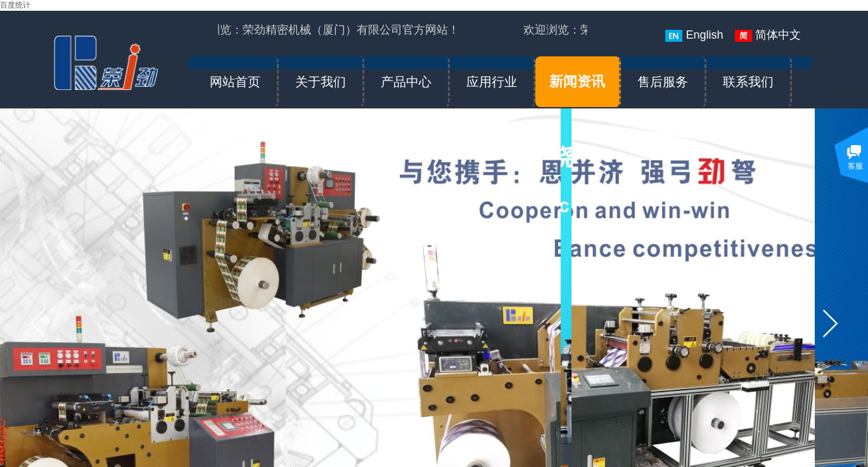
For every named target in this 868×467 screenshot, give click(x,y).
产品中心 (406, 82)
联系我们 (748, 82)
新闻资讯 (577, 81)
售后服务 (663, 82)
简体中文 (768, 35)
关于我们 (321, 82)
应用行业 (492, 82)
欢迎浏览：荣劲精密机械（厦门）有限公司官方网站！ (324, 30)
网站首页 (235, 82)
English (694, 35)
